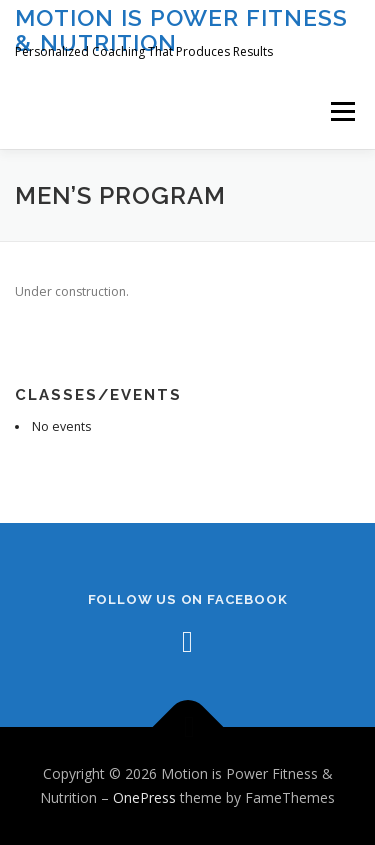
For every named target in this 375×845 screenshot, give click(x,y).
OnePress (144, 797)
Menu (341, 111)
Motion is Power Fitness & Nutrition (181, 29)
